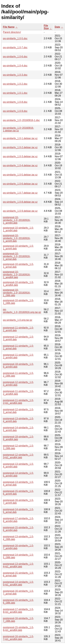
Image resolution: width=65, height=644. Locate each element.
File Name (9, 27)
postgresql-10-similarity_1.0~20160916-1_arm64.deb (17, 220)
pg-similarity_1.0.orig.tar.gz (18, 320)
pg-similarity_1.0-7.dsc (15, 47)
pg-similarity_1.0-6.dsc (15, 57)
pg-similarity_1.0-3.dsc (15, 75)
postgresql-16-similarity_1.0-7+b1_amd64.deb (18, 638)
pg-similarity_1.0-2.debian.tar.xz (20, 147)
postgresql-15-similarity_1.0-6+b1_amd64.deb (18, 629)
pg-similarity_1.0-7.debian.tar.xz (20, 193)
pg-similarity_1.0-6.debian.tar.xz (20, 184)
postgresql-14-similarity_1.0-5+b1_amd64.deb (18, 583)
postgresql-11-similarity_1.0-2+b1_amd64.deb (18, 402)
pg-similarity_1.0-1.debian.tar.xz (20, 138)
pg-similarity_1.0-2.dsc (15, 84)
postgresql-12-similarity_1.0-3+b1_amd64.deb (18, 456)
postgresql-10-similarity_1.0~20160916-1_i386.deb (17, 293)
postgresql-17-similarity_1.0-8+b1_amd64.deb (18, 611)
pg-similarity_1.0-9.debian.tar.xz (20, 211)
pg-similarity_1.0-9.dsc (15, 111)
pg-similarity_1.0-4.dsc (15, 66)
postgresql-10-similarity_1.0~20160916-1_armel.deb (17, 256)
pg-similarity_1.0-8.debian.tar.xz (20, 202)
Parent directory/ (12, 32)
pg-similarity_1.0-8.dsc (15, 102)
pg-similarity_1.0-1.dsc (15, 93)
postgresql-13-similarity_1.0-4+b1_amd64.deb (18, 565)
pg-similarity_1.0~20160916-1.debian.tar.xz (18, 129)
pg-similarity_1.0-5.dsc (15, 38)
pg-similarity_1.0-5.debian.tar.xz (20, 175)
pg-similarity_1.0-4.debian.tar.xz (20, 165)
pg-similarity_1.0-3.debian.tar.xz (20, 156)
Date (57, 27)
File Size (46, 27)
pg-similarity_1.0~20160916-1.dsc (21, 120)
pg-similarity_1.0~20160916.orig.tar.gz (22, 311)
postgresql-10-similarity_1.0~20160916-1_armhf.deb (17, 238)
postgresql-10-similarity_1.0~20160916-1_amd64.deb (17, 275)
